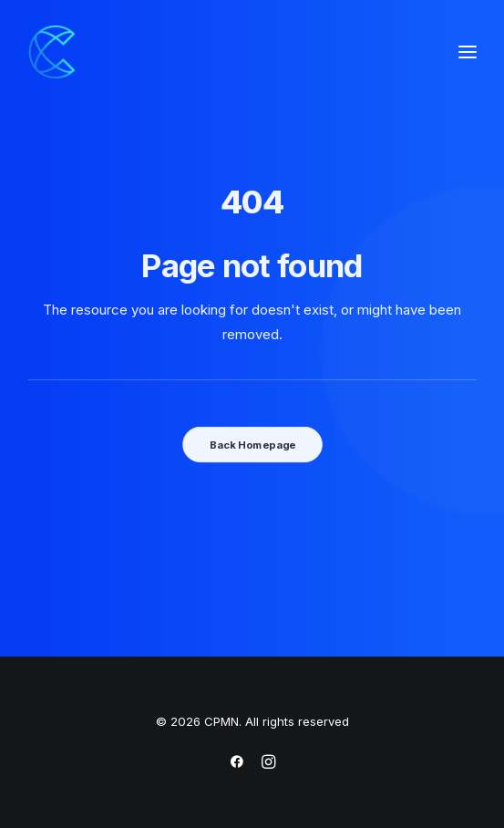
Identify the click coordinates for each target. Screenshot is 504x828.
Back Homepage (252, 444)
